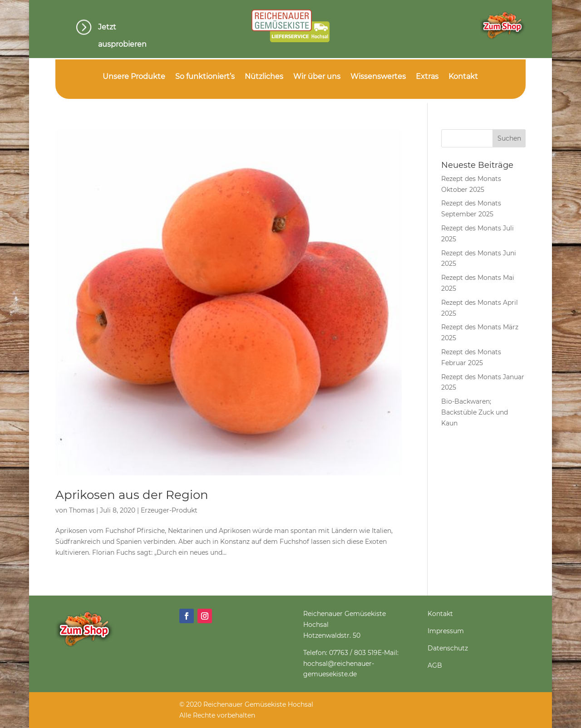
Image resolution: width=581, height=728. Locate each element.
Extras (427, 77)
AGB (435, 665)
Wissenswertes (378, 77)
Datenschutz (448, 648)
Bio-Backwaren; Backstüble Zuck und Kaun (475, 412)
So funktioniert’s (205, 77)
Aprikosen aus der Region (132, 495)
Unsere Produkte (134, 77)
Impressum (446, 631)
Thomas (82, 510)
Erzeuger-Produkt (169, 510)
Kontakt (463, 77)
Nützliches (264, 77)
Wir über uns (317, 77)
